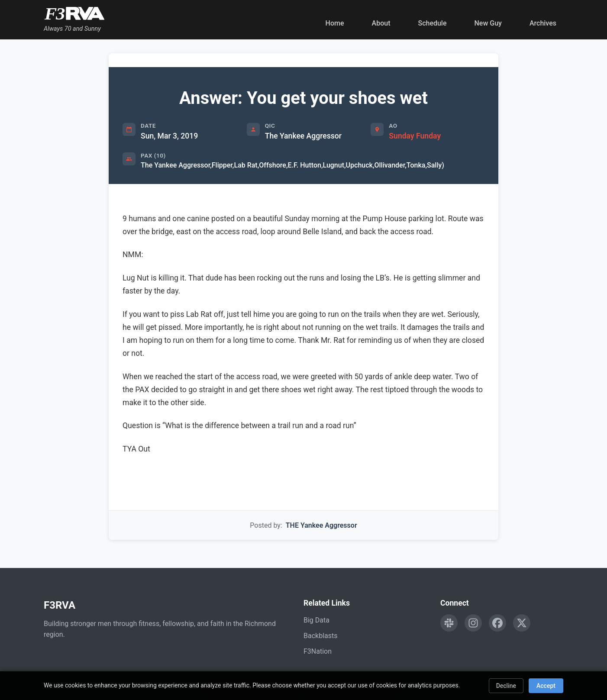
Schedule (432, 23)
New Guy (488, 23)
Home (335, 23)
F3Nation (318, 651)
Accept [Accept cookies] (546, 686)
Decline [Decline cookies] (506, 686)
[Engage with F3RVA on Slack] (449, 623)
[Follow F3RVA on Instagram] (473, 623)
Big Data (316, 620)
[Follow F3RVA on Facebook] (497, 623)
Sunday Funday (415, 136)
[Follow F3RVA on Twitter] (522, 623)
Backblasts (320, 636)
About (381, 23)
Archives (543, 23)
